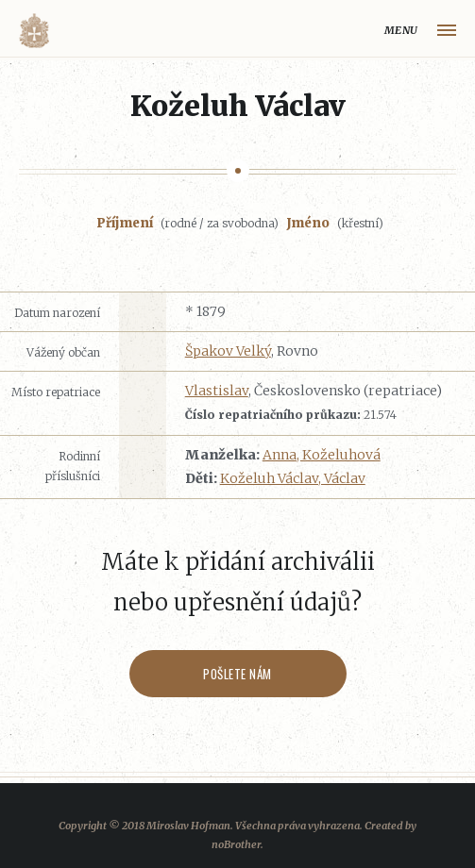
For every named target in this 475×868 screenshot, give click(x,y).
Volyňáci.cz (34, 31)
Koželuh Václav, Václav (293, 478)
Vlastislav (217, 391)
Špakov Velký (228, 351)
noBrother (236, 844)
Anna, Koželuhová (322, 455)
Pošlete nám (237, 674)
